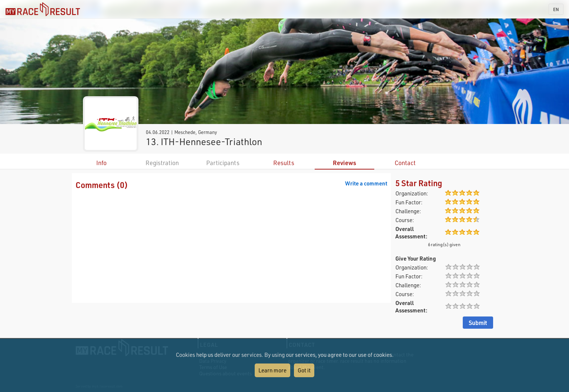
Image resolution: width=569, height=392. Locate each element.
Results (284, 163)
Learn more (272, 370)
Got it (304, 370)
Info (101, 163)
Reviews (344, 163)
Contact (405, 163)
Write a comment (366, 183)
